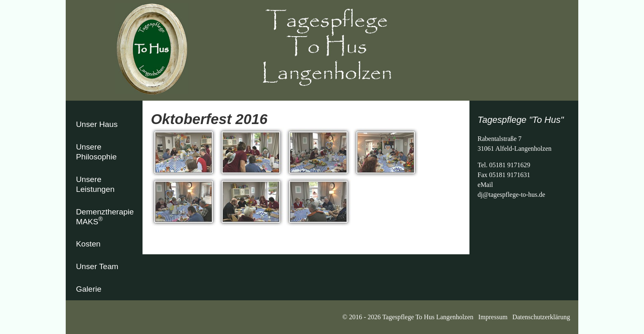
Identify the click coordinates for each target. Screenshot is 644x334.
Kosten (88, 244)
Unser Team (97, 266)
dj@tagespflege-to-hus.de (511, 195)
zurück (160, 238)
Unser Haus (97, 124)
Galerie (89, 289)
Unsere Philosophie (96, 152)
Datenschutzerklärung (541, 317)
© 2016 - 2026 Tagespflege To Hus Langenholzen (410, 317)
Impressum (493, 317)
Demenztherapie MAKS (105, 217)
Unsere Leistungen (95, 184)
